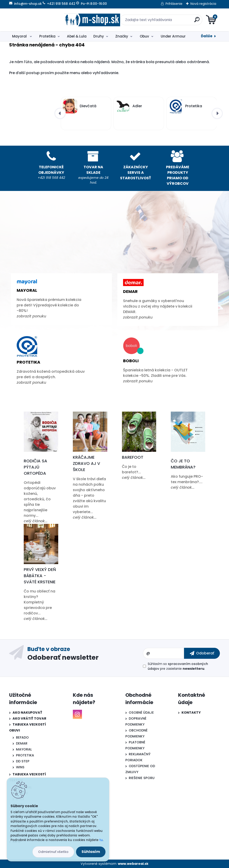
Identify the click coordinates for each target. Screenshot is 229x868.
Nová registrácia (203, 4)
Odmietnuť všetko (53, 852)
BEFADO (22, 737)
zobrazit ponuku (31, 316)
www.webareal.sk (133, 864)
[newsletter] (202, 653)
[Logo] (37, 20)
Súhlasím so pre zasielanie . (178, 666)
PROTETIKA (25, 755)
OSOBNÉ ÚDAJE (141, 713)
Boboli (131, 361)
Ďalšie (207, 36)
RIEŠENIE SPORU (142, 778)
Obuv (144, 36)
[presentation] (60, 113)
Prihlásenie (174, 4)
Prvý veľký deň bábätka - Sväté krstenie (40, 576)
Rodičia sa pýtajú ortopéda (36, 467)
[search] (169, 21)
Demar (130, 291)
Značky (122, 36)
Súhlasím (91, 852)
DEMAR (22, 743)
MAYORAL (24, 749)
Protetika (47, 36)
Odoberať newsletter (63, 657)
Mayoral (20, 36)
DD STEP (23, 761)
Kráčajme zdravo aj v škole (86, 463)
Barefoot (133, 457)
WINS (20, 767)
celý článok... (36, 521)
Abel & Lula (77, 36)
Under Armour (173, 36)
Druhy (99, 36)
